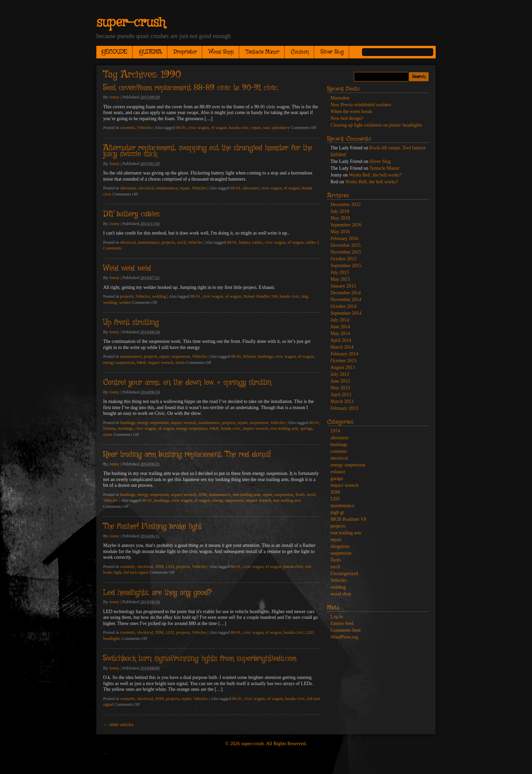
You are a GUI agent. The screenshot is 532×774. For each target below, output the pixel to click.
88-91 (181, 128)
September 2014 (346, 313)
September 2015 (346, 266)
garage (337, 478)
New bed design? (347, 118)
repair (256, 128)
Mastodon (340, 98)
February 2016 (344, 238)
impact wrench (160, 363)
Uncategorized (344, 574)
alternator (128, 188)
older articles (118, 725)
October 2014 (344, 306)
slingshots (340, 546)
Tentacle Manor (262, 52)
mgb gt (337, 512)
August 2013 (343, 367)
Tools (300, 495)
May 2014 (340, 334)
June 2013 (340, 381)
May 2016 (340, 232)
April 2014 (341, 340)
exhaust (338, 472)
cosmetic (128, 128)
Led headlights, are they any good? (157, 593)
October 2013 (344, 361)
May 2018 (340, 218)
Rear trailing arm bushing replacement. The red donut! (187, 455)
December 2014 (346, 293)
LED (170, 567)
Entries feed (342, 623)
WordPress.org (344, 637)
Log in (337, 617)
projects (168, 242)
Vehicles (145, 128)
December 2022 (346, 205)
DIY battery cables (131, 214)
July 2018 (340, 211)
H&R (141, 363)
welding (159, 296)
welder (125, 302)
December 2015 (346, 245)
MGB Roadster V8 (348, 519)
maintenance (167, 188)
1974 (335, 431)
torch (182, 242)
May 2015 (340, 279)
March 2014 (342, 347)
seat (266, 128)
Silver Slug (332, 52)
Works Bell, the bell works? (375, 175)
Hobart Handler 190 (260, 296)
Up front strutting (131, 322)
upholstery (281, 128)
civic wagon (199, 128)
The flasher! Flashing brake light (152, 527)
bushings (265, 356)
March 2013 (342, 401)
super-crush (131, 23)
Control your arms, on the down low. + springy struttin (187, 383)
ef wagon (219, 128)
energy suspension (119, 363)
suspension (181, 356)
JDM (202, 495)
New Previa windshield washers (361, 105)
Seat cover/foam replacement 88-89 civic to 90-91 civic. (191, 88)
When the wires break (351, 112)
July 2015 (340, 272)
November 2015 (346, 252)
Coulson (300, 52)
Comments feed (345, 630)
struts (180, 363)
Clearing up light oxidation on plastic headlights (376, 125)
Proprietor (185, 52)
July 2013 (340, 374)
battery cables (251, 242)
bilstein (249, 356)
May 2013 (340, 388)
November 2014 (346, 300)
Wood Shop (221, 52)
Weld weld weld (127, 269)
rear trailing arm (284, 428)
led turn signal (136, 572)
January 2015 (343, 286)
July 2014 (340, 320)
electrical (146, 188)
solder (311, 242)
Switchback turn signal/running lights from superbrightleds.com (200, 659)
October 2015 (344, 259)
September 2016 (346, 225)
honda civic (239, 128)
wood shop (341, 594)
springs (306, 428)
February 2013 (344, 408)
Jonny (114, 97)
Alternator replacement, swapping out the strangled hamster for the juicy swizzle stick (208, 151)
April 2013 (341, 395)
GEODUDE (114, 52)
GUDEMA (150, 52)
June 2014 (340, 327)
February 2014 (344, 354)
